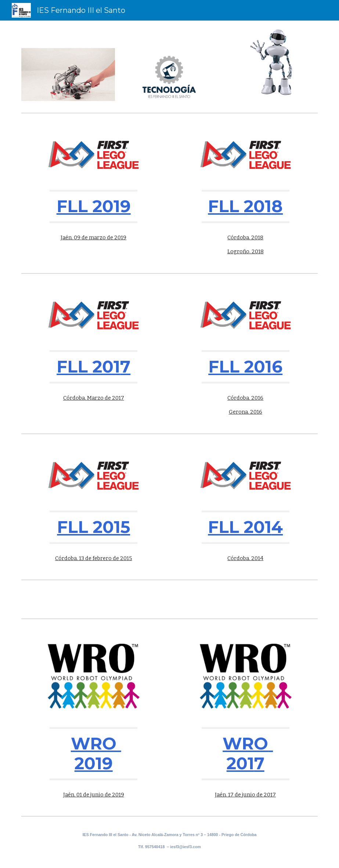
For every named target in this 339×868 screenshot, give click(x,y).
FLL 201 (240, 206)
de (86, 795)
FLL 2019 (94, 206)
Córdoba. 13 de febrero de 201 (92, 558)
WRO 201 (248, 753)
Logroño (238, 251)
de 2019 (114, 795)
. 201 (255, 251)
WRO (96, 743)
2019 (94, 763)
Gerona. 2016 (246, 412)
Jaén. (70, 795)
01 (79, 795)
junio (97, 795)
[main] (93, 206)
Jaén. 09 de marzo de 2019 (93, 237)
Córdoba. (239, 558)
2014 (257, 558)
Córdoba (74, 398)
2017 (270, 795)
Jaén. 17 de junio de (239, 795)
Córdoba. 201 (244, 237)
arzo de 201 (106, 398)
